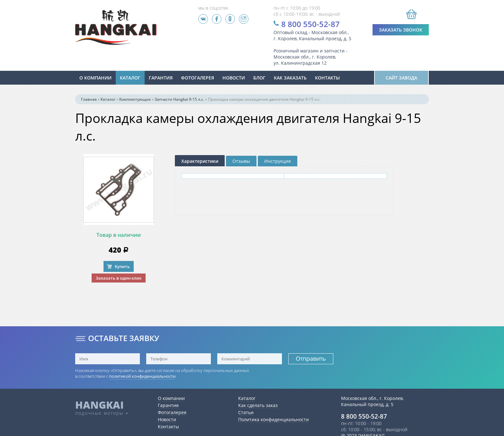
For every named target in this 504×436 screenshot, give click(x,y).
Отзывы (241, 161)
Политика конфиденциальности (274, 419)
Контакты (327, 78)
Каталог (130, 78)
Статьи (246, 412)
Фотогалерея (198, 78)
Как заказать (290, 78)
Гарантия (161, 78)
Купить (122, 266)
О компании (95, 78)
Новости (167, 419)
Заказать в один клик (119, 278)
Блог (259, 78)
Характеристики (200, 161)
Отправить (311, 358)
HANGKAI (99, 405)
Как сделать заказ (258, 405)
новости (234, 78)
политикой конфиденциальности (142, 376)
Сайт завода (401, 78)
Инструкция (278, 161)
